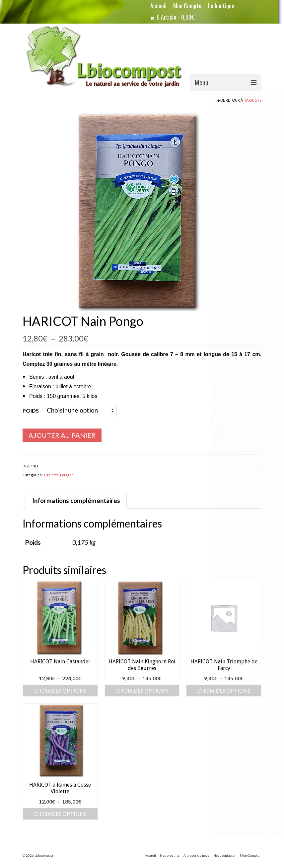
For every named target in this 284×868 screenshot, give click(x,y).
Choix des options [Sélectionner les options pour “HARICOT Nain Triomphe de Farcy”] (224, 690)
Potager (67, 475)
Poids (31, 410)
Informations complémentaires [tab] (76, 500)
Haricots (252, 100)
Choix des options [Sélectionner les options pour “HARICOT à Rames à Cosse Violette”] (60, 814)
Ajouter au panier (62, 435)
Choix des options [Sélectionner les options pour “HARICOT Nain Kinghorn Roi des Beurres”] (142, 690)
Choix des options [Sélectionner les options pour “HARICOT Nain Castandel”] (60, 690)
